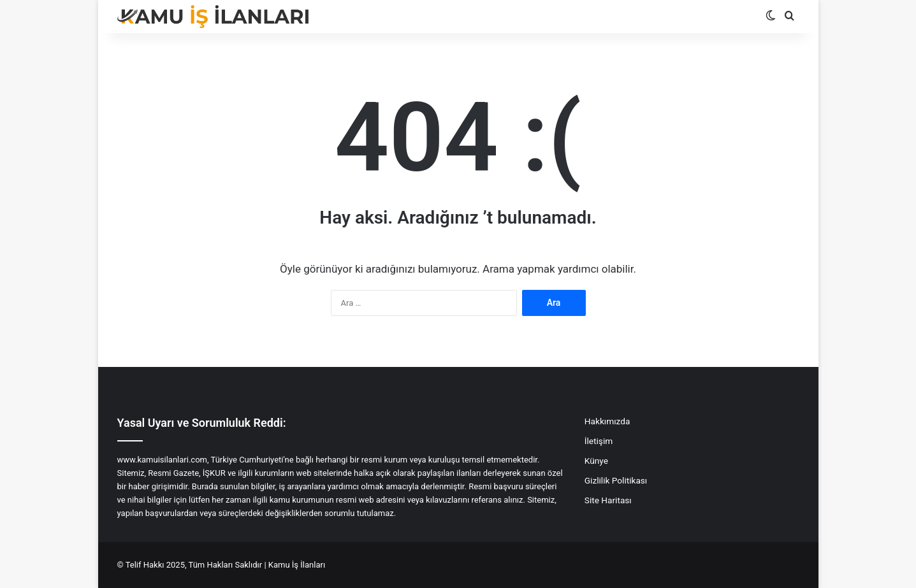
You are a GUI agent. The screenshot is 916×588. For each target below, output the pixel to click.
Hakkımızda (607, 421)
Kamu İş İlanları (297, 565)
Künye (596, 461)
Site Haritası (608, 500)
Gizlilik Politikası (616, 480)
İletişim (599, 441)
